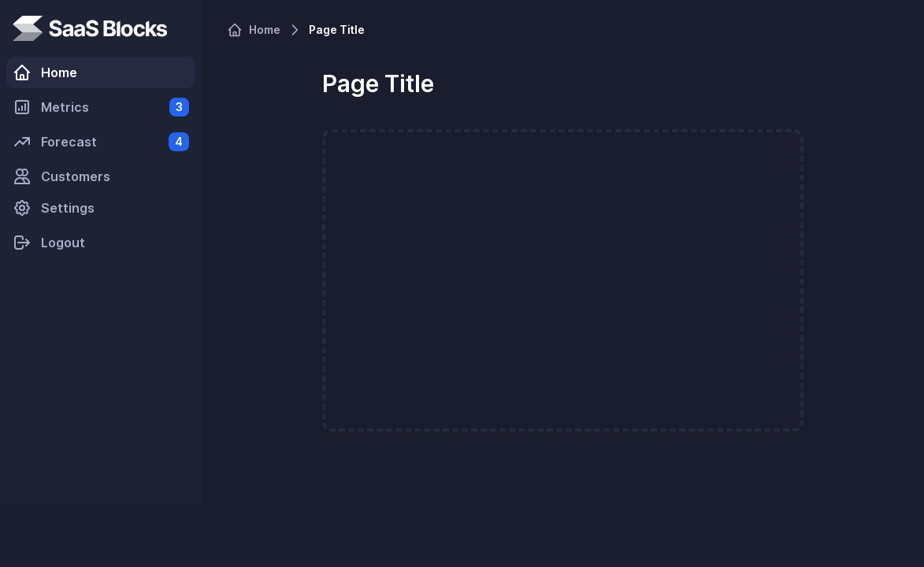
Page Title (337, 30)
